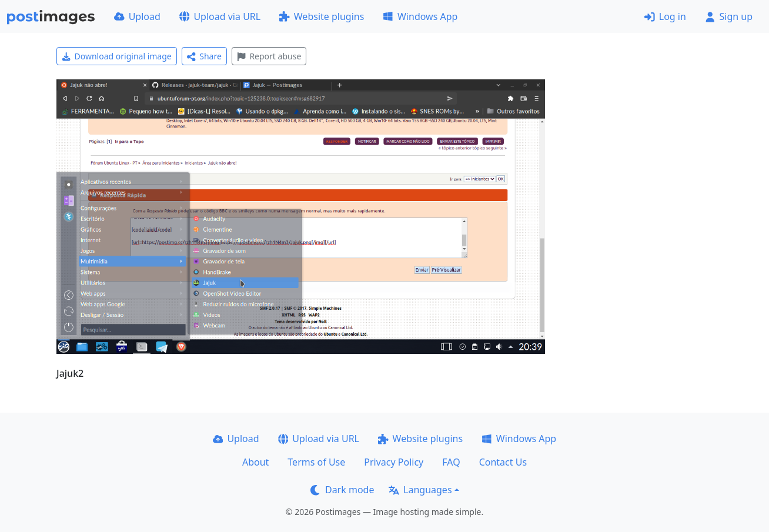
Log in (665, 16)
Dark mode (342, 490)
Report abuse (269, 56)
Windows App (420, 16)
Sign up (729, 16)
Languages (420, 490)
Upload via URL (220, 16)
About (255, 462)
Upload (137, 16)
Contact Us (503, 462)
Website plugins (322, 16)
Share (204, 56)
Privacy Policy (394, 462)
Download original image (117, 56)
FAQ (451, 462)
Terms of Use (316, 462)
